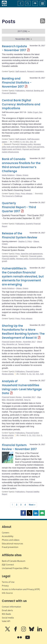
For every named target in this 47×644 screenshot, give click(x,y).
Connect (8, 565)
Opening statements (10, 256)
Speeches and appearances (32, 254)
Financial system (35, 256)
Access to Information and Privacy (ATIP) (21, 589)
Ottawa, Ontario (22, 175)
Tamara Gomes (24, 344)
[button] (23, 513)
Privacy (5, 586)
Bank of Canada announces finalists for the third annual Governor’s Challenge (21, 165)
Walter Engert (33, 112)
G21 (37, 374)
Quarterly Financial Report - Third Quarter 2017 (19, 207)
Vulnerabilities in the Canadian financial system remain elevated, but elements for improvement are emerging (23, 277)
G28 (42, 374)
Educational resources (12, 544)
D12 (34, 435)
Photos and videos (11, 540)
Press (18, 194)
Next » (32, 505)
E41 (27, 142)
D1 (30, 435)
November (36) (24, 39)
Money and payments (36, 147)
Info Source (7, 593)
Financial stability (9, 259)
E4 (24, 142)
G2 (34, 374)
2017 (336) (23, 31)
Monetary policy (27, 144)
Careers (6, 533)
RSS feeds (6, 614)
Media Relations (8, 175)
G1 (30, 374)
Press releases (27, 194)
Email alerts (7, 610)
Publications (20, 91)
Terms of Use (8, 582)
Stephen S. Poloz (25, 241)
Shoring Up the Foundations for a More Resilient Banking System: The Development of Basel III (23, 332)
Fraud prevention (10, 547)
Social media (8, 618)
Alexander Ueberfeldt (15, 400)
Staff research (21, 71)
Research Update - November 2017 (14, 48)
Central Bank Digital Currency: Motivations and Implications (21, 104)
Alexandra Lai (12, 344)
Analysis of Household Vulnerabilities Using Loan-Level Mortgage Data (22, 387)
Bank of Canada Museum (14, 561)
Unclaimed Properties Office (15, 568)
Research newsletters (36, 71)
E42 (31, 142)
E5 (35, 142)
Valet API (6, 621)
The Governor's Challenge (12, 196)
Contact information (11, 607)
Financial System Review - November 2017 (19, 342)
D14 (38, 435)
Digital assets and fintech (12, 149)
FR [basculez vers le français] (35, 3)
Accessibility (8, 536)
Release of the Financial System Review (20, 235)
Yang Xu (27, 400)
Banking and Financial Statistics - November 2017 (17, 83)
